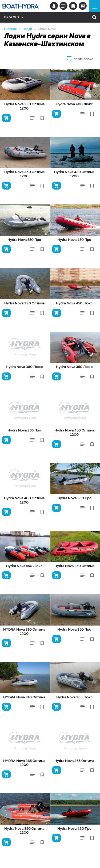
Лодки (27, 29)
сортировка (83, 59)
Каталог (14, 17)
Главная (10, 29)
